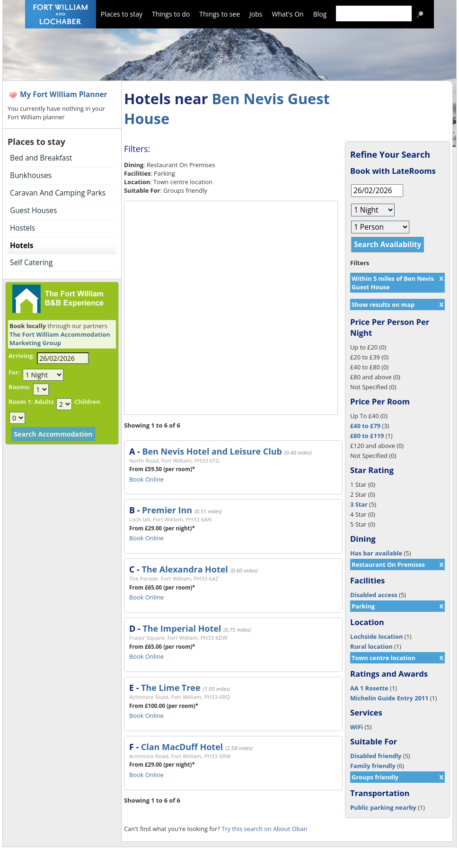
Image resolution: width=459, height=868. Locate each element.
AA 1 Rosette (369, 688)
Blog (320, 14)
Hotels (22, 246)
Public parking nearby (383, 807)
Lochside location (376, 636)
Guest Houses (33, 210)
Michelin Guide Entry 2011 (389, 698)
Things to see (220, 14)
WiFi (357, 727)
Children (87, 402)
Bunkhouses (31, 175)
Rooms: (20, 387)
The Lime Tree (171, 688)
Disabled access (374, 595)
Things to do (171, 14)
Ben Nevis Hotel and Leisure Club (212, 451)
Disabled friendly (376, 756)
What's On (288, 14)
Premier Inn (167, 510)
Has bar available (376, 553)
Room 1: (21, 402)
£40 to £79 (365, 426)
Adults (44, 402)
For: (14, 372)
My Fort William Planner (64, 94)
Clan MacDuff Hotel (182, 747)
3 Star (359, 504)
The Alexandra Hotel (185, 569)
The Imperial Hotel (182, 628)
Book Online (146, 479)
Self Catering (31, 263)
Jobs (256, 14)
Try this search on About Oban (264, 829)
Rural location (371, 646)
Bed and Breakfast (41, 158)
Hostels (22, 228)
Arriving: (22, 356)
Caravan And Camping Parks (58, 193)
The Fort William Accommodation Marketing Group (60, 339)
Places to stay (122, 14)
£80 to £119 (367, 436)
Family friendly (373, 766)
